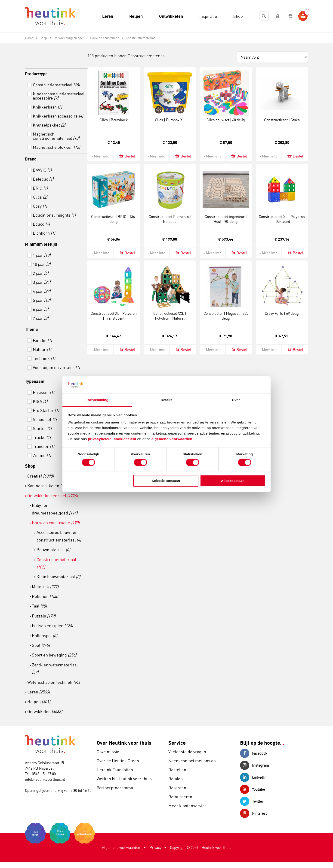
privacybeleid (100, 439)
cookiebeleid (126, 439)
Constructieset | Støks (282, 120)
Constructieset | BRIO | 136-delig (114, 219)
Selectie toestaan (166, 481)
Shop (30, 466)
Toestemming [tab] (97, 400)
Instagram (254, 765)
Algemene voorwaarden (121, 847)
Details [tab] (166, 400)
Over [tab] (236, 400)
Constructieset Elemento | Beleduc (170, 219)
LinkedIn (253, 777)
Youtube (252, 789)
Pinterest (253, 813)
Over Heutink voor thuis (124, 743)
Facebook (254, 753)
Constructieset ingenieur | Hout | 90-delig (226, 219)
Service (177, 743)
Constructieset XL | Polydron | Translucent (114, 316)
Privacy (156, 847)
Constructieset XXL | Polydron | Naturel (170, 316)
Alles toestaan (233, 481)
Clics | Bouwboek (114, 120)
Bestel (127, 156)
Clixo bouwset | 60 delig (226, 120)
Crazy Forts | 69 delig (282, 313)
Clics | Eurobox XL (170, 120)
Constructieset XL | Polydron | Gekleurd (282, 219)
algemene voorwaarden (172, 439)
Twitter (252, 801)
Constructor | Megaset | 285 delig (226, 316)
